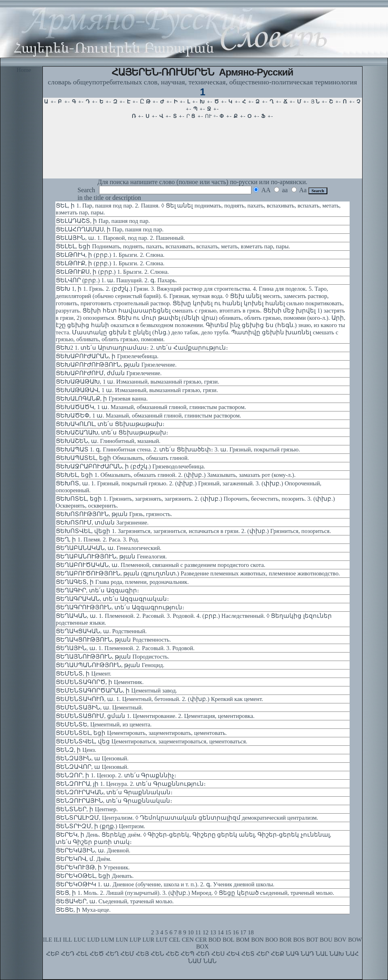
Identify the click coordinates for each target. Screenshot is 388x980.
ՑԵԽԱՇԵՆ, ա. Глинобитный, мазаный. (108, 441)
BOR (285, 940)
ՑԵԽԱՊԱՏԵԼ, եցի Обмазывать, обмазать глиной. (122, 458)
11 (198, 932)
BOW (355, 940)
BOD (215, 940)
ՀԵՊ (188, 954)
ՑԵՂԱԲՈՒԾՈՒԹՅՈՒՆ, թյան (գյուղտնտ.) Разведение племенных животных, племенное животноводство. (198, 573)
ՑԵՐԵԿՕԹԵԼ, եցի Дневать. (95, 876)
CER (201, 940)
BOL (229, 940)
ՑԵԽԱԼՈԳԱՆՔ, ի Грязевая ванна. (102, 399)
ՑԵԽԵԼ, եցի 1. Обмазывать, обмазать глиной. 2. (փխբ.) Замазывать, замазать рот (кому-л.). (176, 475)
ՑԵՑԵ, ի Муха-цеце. (83, 910)
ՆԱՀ (352, 954)
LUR (148, 940)
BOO (271, 940)
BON (257, 940)
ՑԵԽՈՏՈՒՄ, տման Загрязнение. (102, 523)
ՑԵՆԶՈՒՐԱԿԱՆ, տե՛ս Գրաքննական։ (114, 792)
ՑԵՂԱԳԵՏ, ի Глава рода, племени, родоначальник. (122, 582)
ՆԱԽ (337, 954)
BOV (340, 940)
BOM (243, 940)
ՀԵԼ (82, 954)
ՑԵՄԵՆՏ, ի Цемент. (84, 674)
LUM (108, 940)
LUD (93, 940)
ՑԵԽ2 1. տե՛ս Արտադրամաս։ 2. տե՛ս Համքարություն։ (142, 348)
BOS (299, 940)
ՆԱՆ (210, 961)
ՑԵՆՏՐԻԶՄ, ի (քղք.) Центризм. (100, 826)
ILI (58, 940)
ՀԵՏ (248, 954)
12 (206, 932)
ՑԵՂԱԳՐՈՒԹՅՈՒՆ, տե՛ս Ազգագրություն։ (120, 607)
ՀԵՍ (218, 954)
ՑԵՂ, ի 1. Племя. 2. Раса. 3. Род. (98, 539)
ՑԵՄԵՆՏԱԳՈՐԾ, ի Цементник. (100, 682)
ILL (68, 940)
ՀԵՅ (142, 954)
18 (251, 932)
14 (221, 932)
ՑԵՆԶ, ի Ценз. (76, 750)
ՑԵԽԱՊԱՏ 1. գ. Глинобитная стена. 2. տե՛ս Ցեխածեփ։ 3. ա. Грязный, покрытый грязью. (178, 449)
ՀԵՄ (127, 954)
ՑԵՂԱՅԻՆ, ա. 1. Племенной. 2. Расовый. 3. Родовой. (125, 648)
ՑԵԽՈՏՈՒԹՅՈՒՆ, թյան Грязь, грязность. (114, 514)
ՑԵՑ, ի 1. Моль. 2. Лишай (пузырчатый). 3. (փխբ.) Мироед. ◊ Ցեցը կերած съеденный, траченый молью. (195, 893)
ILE (47, 940)
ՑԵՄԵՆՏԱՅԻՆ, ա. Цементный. (99, 707)
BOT (312, 940)
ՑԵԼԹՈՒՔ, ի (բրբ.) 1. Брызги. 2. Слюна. (110, 263)
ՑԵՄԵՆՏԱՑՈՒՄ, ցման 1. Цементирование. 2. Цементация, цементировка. (155, 716)
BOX (202, 946)
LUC (80, 940)
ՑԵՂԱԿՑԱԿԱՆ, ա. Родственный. (101, 631)
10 (191, 932)
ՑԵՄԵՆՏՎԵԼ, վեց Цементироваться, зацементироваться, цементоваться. (152, 741)
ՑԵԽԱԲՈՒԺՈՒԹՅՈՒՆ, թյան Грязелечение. (116, 365)
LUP (135, 940)
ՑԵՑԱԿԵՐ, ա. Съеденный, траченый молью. (115, 901)
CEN (188, 940)
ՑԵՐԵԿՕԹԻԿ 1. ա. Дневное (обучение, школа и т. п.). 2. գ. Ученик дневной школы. (165, 884)
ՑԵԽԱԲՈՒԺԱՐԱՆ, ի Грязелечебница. (107, 356)
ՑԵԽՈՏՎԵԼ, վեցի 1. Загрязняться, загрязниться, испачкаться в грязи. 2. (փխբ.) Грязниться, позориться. (193, 531)
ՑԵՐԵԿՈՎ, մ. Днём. (84, 859)
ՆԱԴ (307, 954)
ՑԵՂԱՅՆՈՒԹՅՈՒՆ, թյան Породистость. (113, 657)
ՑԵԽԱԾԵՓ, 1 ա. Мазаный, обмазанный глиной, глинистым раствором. (149, 416)
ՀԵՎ (233, 954)
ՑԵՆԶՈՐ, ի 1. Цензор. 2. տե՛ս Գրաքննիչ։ (116, 775)
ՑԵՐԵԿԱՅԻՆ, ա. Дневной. (93, 850)
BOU (326, 940)
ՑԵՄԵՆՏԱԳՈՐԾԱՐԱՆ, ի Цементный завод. (116, 690)
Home (24, 70)
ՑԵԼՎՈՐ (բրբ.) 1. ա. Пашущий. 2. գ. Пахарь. (116, 280)
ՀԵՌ (203, 954)
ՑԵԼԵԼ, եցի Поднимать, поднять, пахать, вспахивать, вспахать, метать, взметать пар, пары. (173, 246)
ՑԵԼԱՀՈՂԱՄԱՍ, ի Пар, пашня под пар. (110, 229)
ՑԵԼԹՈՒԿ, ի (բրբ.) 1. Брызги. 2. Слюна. (110, 255)
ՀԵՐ (263, 954)
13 (213, 932)
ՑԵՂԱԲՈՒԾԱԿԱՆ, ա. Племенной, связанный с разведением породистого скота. (161, 565)
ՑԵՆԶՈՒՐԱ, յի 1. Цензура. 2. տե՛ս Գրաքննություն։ (131, 784)
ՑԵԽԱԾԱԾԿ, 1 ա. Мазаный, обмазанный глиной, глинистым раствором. (151, 407)
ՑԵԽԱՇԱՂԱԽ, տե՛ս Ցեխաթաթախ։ (112, 432)
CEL (175, 940)
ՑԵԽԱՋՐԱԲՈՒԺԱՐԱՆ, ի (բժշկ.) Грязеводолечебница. (131, 466)
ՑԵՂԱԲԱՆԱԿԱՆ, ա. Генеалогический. (109, 548)
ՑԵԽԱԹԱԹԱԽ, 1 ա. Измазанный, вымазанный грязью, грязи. (138, 382)
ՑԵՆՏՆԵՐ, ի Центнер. (87, 809)
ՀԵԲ (53, 954)
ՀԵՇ (172, 954)
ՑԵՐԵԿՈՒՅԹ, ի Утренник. (93, 867)
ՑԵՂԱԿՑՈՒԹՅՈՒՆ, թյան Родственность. (113, 640)
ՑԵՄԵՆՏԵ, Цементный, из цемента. (104, 724)
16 (236, 932)
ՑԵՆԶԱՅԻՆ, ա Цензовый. (92, 758)
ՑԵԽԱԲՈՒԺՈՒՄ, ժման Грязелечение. (109, 373)
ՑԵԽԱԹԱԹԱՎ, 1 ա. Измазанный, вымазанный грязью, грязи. (137, 390)
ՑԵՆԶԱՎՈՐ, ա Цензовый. (92, 767)
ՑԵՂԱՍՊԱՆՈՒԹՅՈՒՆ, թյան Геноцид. (110, 665)
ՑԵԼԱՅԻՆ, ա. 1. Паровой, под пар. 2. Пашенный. (120, 238)
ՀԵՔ (277, 954)
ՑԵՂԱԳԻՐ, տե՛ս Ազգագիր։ (97, 590)
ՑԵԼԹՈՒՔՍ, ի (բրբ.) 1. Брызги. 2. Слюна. (112, 272)
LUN (122, 940)
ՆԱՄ (195, 961)
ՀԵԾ (97, 954)
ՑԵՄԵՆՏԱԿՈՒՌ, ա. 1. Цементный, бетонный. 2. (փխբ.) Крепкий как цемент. (159, 699)
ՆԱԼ (322, 954)
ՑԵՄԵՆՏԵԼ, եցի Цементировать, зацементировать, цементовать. (141, 733)
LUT (162, 940)
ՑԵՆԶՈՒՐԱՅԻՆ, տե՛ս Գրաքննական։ (114, 801)
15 (228, 932)
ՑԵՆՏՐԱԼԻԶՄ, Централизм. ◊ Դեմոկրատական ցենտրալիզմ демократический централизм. (187, 818)
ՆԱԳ (292, 954)
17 (244, 932)
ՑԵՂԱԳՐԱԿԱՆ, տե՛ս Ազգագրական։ (112, 599)
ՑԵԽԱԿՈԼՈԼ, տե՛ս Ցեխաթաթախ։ (110, 424)
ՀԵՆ (157, 954)
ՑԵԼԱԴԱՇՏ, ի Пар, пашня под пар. (103, 221)
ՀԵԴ (68, 954)
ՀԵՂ (112, 954)
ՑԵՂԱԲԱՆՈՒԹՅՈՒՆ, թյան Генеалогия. (111, 556)
